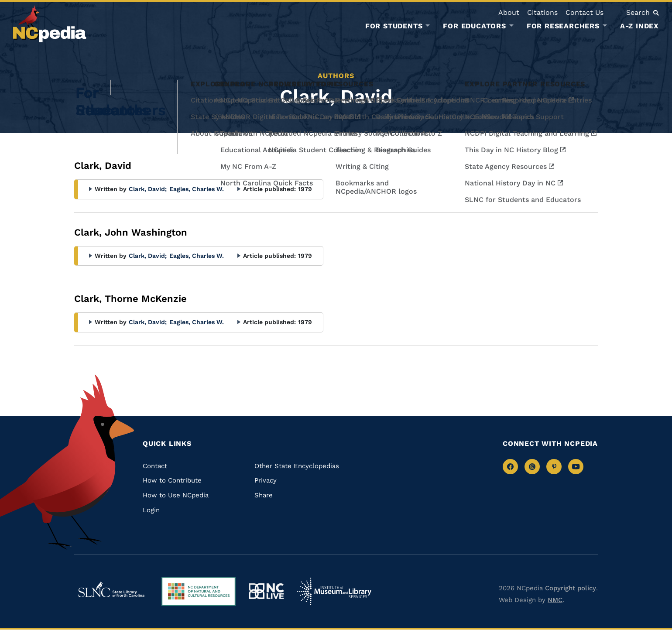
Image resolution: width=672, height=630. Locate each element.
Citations (542, 12)
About (509, 12)
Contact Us (585, 12)
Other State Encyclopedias (297, 466)
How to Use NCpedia (176, 495)
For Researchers (563, 26)
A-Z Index (639, 26)
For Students (394, 26)
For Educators (474, 26)
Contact (155, 466)
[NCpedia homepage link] (50, 24)
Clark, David (148, 189)
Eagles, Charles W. (197, 189)
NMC (555, 600)
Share (264, 495)
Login (151, 510)
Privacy (266, 480)
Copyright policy (571, 588)
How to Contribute (172, 480)
